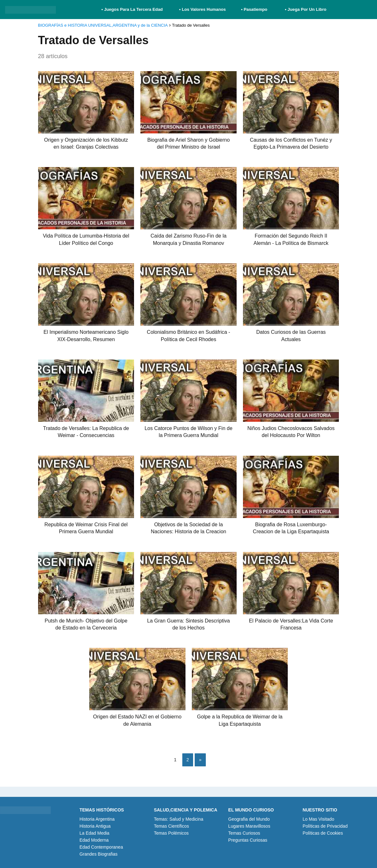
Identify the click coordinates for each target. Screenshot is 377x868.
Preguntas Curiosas (248, 840)
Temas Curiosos (244, 833)
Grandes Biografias (98, 854)
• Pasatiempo (254, 9)
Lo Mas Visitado (318, 819)
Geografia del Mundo (249, 819)
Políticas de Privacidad (325, 826)
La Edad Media (94, 833)
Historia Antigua (95, 826)
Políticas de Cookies (323, 833)
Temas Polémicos (171, 833)
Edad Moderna (94, 840)
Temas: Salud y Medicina (178, 819)
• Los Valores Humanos (202, 9)
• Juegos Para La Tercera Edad (133, 9)
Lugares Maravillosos (249, 826)
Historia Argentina (97, 819)
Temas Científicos (171, 826)
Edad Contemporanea (101, 847)
